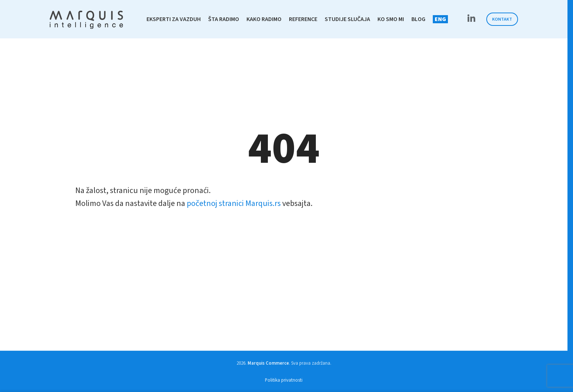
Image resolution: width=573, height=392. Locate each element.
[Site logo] (86, 19)
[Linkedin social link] (471, 19)
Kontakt (502, 19)
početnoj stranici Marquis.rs (234, 203)
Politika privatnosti (284, 380)
